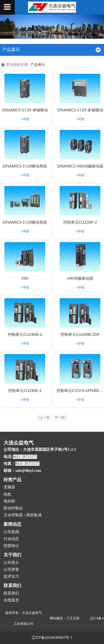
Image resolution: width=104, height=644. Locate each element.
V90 (25, 278)
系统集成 (34, 515)
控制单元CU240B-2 (25, 334)
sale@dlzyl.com (28, 471)
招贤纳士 (11, 546)
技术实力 (11, 576)
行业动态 (11, 539)
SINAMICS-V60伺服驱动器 (80, 166)
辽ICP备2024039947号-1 (52, 637)
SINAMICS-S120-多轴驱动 (80, 110)
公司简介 (11, 563)
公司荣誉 (11, 570)
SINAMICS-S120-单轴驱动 (25, 110)
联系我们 (11, 593)
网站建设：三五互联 (65, 618)
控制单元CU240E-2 (25, 390)
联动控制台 (13, 508)
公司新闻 (11, 532)
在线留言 (11, 600)
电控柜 (9, 501)
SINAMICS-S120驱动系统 (25, 166)
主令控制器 (13, 515)
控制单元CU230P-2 (80, 222)
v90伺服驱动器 (80, 278)
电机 (7, 494)
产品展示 (38, 64)
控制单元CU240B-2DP (80, 334)
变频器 (9, 487)
